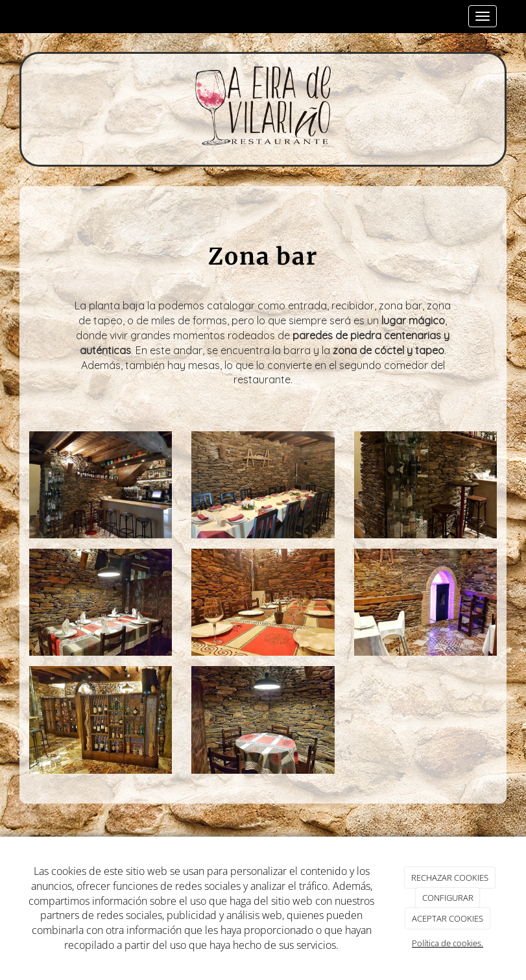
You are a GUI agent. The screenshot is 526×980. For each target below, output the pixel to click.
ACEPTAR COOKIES (448, 918)
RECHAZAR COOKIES (450, 878)
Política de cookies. (448, 943)
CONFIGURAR (448, 898)
